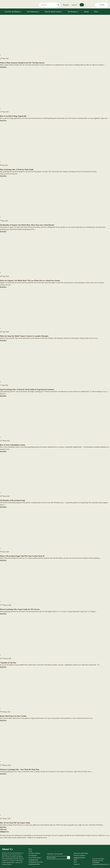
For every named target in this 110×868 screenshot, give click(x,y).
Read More (3, 67)
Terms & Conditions (79, 856)
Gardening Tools (33, 860)
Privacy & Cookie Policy (81, 853)
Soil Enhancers (33, 12)
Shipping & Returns (79, 858)
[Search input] (49, 5)
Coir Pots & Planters (13, 12)
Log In (74, 5)
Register (66, 5)
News (96, 12)
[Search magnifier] (58, 5)
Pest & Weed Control (54, 12)
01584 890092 (96, 862)
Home (30, 849)
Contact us (77, 864)
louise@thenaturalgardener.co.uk (101, 864)
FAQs (75, 860)
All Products (73, 12)
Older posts (3, 829)
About (86, 12)
